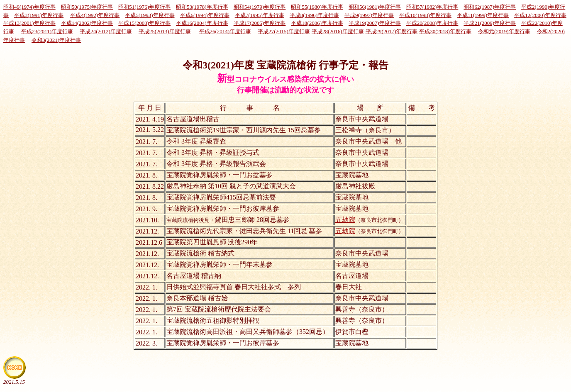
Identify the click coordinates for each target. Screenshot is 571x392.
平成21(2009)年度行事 (490, 23)
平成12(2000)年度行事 (540, 15)
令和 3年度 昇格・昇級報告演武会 (216, 164)
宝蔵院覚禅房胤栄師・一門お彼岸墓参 (223, 208)
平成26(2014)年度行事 (225, 31)
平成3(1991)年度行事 (39, 15)
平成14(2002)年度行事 (87, 23)
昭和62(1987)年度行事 (490, 7)
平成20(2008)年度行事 (432, 23)
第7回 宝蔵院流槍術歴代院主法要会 (219, 309)
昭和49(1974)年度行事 (29, 7)
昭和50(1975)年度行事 (87, 7)
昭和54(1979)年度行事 (260, 7)
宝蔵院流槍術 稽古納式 (200, 253)
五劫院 (345, 220)
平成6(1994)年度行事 (205, 15)
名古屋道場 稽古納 (194, 276)
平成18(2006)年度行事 (317, 23)
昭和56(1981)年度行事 (375, 7)
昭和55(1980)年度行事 (317, 7)
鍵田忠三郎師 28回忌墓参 (228, 220)
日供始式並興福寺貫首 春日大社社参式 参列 (234, 287)
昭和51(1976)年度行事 (144, 7)
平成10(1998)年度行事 (425, 15)
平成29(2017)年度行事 (392, 31)
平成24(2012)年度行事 (106, 31)
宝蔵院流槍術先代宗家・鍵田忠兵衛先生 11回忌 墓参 (244, 231)
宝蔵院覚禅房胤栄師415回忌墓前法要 (221, 197)
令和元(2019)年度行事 (504, 31)
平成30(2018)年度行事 (445, 31)
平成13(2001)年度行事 (29, 23)
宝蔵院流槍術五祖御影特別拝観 (213, 320)
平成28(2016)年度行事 (338, 31)
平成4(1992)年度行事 (95, 15)
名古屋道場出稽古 (193, 119)
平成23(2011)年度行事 (47, 31)
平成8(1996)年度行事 (314, 15)
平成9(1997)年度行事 (369, 15)
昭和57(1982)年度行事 (432, 7)
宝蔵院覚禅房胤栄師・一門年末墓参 (220, 264)
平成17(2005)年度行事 (260, 23)
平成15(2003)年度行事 (144, 23)
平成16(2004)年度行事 (202, 23)
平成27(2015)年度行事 (284, 31)
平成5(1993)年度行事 (150, 15)
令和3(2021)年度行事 (56, 40)
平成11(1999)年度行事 (483, 15)
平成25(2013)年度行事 (165, 31)
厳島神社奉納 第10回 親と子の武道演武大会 (231, 186)
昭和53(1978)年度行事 (202, 7)
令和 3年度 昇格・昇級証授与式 (213, 152)
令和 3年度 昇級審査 (196, 141)
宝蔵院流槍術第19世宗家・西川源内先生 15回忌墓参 (244, 130)
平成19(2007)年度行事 (375, 23)
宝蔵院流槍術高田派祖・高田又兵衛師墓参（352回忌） (248, 332)
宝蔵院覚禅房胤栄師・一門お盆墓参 (220, 175)
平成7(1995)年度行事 (260, 15)
